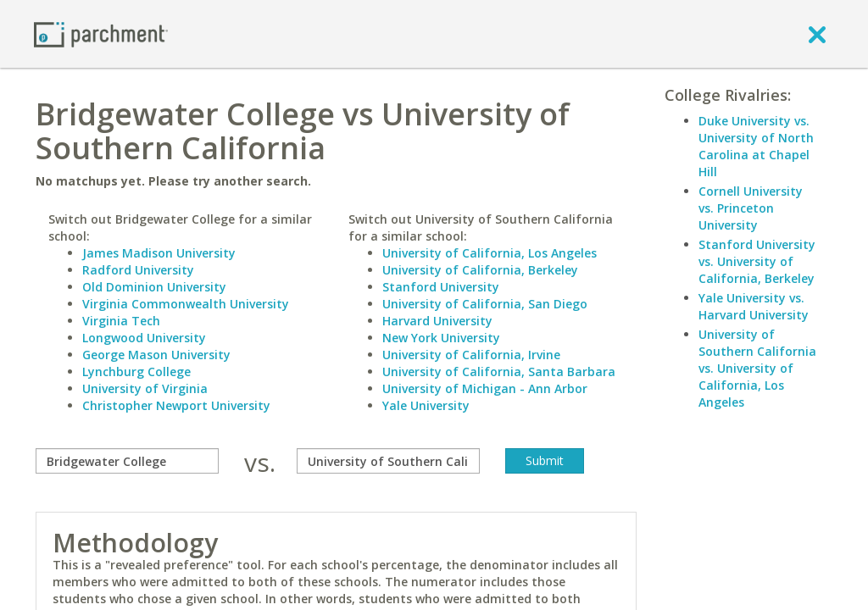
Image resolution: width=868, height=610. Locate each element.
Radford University (138, 270)
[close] (817, 34)
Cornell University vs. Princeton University (751, 208)
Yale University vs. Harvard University (754, 306)
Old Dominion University (154, 287)
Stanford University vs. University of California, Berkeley (757, 261)
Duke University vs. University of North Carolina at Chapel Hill (756, 146)
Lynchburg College (136, 372)
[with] (388, 461)
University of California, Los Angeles (490, 253)
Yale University (426, 405)
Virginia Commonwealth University (186, 304)
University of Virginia (145, 388)
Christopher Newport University (176, 405)
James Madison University (159, 253)
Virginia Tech (121, 321)
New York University (441, 338)
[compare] (127, 461)
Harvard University (437, 321)
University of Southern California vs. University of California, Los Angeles (757, 368)
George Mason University (156, 355)
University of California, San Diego (485, 304)
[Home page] (101, 33)
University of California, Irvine (471, 355)
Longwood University (144, 338)
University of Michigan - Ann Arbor (485, 388)
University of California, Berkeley (480, 270)
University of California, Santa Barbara (499, 372)
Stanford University (441, 287)
